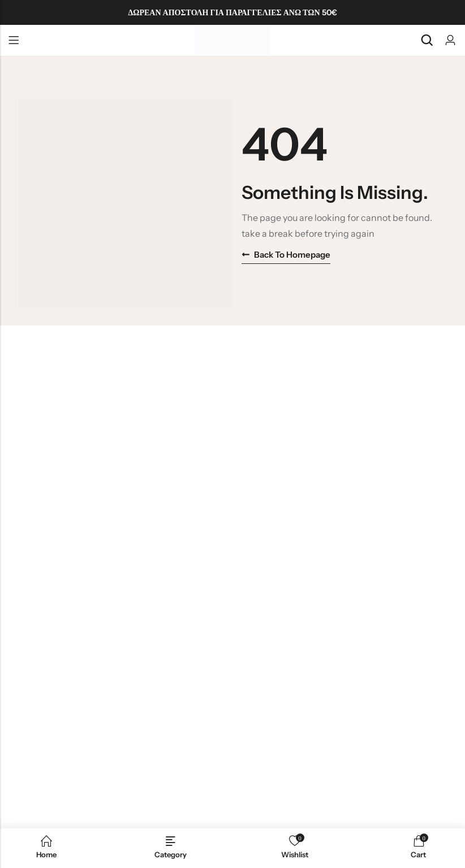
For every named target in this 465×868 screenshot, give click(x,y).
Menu (14, 41)
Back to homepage (286, 255)
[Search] (427, 40)
